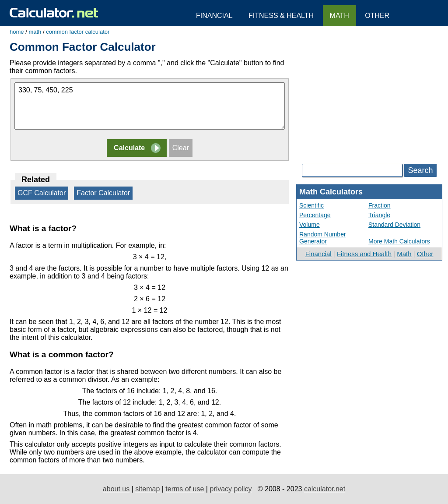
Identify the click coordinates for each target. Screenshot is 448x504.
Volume (310, 225)
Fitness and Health (364, 254)
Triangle (379, 215)
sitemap (147, 489)
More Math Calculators (399, 241)
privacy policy (231, 489)
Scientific (311, 205)
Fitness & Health (281, 16)
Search (420, 170)
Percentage (315, 215)
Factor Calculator (103, 193)
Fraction (380, 205)
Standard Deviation (394, 225)
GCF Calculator (42, 193)
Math (404, 254)
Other (425, 254)
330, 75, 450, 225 (150, 106)
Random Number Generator (323, 238)
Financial (318, 254)
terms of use (185, 489)
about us (116, 489)
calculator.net (325, 489)
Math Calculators (331, 192)
